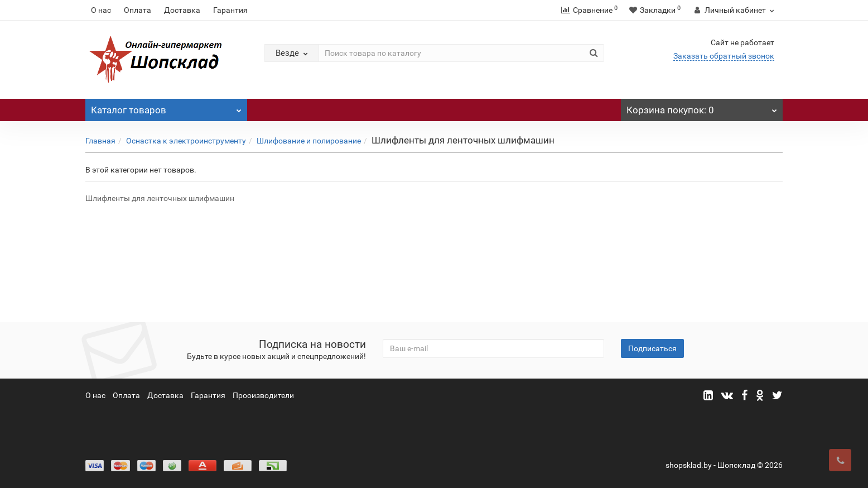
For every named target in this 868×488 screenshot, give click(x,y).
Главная (100, 141)
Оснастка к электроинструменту (186, 141)
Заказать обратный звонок (724, 56)
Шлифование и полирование (309, 141)
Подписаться (652, 348)
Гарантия (230, 10)
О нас (101, 10)
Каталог (166, 107)
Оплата (138, 10)
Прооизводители (263, 395)
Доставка (182, 10)
